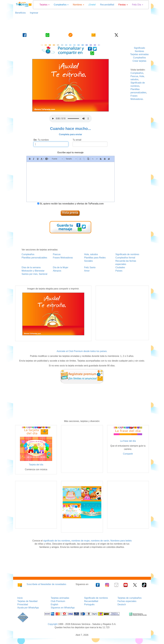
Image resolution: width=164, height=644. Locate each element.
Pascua (134, 76)
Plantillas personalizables (34, 258)
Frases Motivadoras (63, 258)
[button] (30, 159)
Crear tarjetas (139, 61)
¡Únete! (92, 5)
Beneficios (20, 13)
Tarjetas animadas (139, 54)
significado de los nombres (57, 541)
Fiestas (123, 5)
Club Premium (58, 601)
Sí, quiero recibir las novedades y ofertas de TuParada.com (71, 204)
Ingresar (33, 13)
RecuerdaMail (107, 5)
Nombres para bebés (121, 541)
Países (119, 271)
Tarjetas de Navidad (27, 601)
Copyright (53, 624)
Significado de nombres (127, 254)
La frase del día (128, 441)
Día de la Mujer (61, 267)
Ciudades (120, 267)
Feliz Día (138, 5)
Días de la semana (31, 267)
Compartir (128, 454)
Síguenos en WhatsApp (63, 608)
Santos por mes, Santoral (34, 274)
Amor (87, 271)
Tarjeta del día (36, 465)
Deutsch (122, 604)
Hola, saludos (91, 254)
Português (89, 604)
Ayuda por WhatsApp (28, 608)
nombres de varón (100, 541)
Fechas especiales (127, 601)
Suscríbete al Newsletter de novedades (46, 584)
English (54, 604)
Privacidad (23, 604)
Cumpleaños (61, 5)
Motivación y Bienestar (33, 271)
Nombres (78, 5)
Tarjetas (44, 5)
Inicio (20, 598)
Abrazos (57, 271)
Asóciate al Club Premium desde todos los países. (82, 351)
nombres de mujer (80, 541)
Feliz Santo (90, 267)
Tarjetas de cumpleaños (130, 598)
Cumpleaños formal (125, 258)
